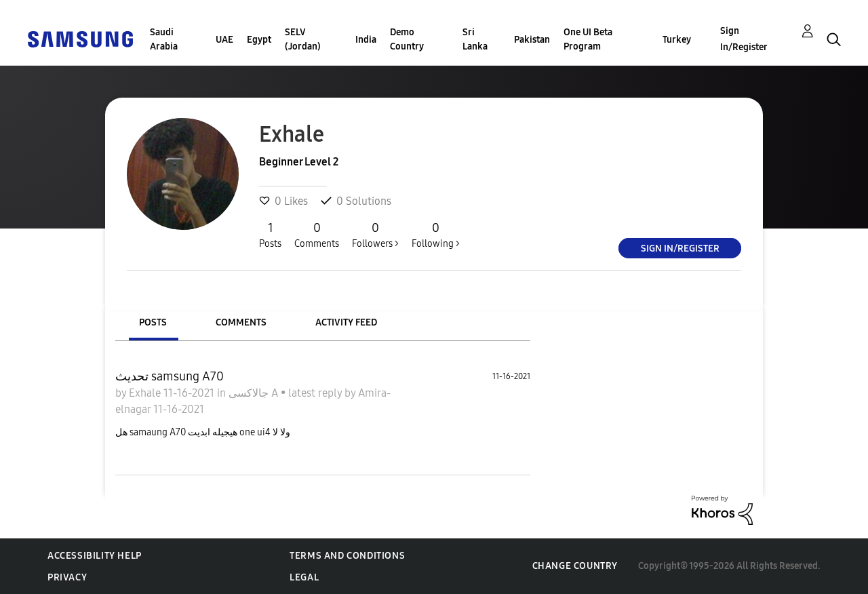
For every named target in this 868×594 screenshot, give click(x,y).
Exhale (146, 393)
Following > (436, 235)
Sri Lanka (475, 39)
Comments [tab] (241, 322)
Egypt (259, 40)
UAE (224, 40)
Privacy (67, 577)
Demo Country (407, 39)
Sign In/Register (744, 39)
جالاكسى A (255, 393)
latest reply (316, 393)
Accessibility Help (95, 556)
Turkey (677, 40)
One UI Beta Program (588, 39)
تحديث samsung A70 (170, 376)
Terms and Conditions (347, 556)
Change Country (575, 566)
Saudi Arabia (164, 39)
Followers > (375, 235)
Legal (304, 577)
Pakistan (532, 40)
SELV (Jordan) (303, 39)
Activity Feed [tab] (346, 322)
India (366, 40)
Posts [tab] (153, 322)
